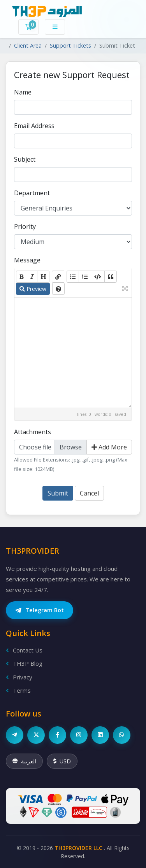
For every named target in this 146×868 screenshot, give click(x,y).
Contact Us (24, 650)
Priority (25, 226)
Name (23, 92)
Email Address (34, 126)
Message (27, 260)
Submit (58, 493)
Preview (33, 289)
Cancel (89, 493)
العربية (24, 761)
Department (32, 193)
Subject (25, 159)
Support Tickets (70, 45)
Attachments (33, 432)
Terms (18, 690)
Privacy (19, 677)
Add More (109, 447)
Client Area (28, 45)
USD (62, 761)
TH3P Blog (24, 663)
